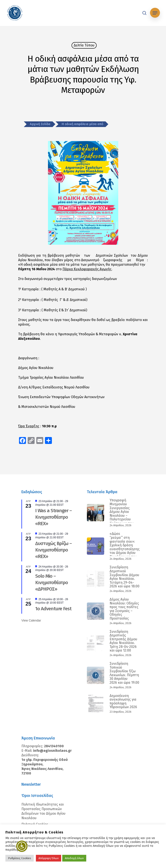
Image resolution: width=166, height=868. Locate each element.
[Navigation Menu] (155, 13)
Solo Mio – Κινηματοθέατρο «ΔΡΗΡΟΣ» (52, 583)
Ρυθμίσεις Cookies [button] (20, 858)
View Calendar (31, 620)
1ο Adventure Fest (53, 609)
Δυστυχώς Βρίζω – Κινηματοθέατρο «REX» (53, 550)
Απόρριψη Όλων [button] (49, 858)
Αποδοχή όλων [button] (74, 858)
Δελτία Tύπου (84, 45)
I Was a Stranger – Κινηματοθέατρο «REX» (53, 517)
